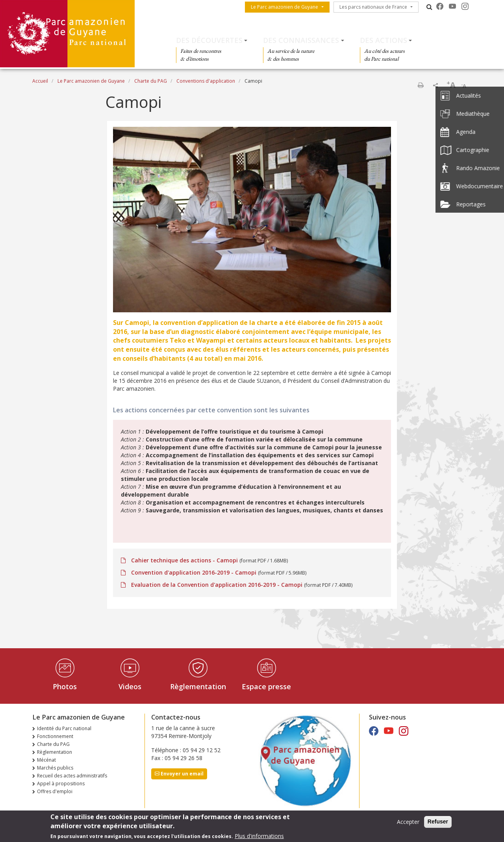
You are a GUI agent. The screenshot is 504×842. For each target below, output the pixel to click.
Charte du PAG (151, 81)
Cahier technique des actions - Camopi (184, 560)
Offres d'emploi (55, 791)
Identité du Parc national (64, 728)
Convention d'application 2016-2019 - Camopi (194, 572)
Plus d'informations (259, 836)
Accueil (40, 81)
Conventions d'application (206, 81)
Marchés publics (55, 768)
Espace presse (266, 686)
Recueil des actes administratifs (72, 776)
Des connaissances (301, 40)
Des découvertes (209, 40)
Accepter (408, 823)
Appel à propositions (61, 784)
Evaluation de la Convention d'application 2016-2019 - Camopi (217, 585)
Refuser (438, 822)
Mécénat (46, 760)
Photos (65, 686)
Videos (130, 686)
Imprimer (421, 85)
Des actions (384, 40)
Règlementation (198, 686)
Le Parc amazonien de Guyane (284, 7)
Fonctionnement (55, 736)
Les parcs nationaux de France (373, 7)
